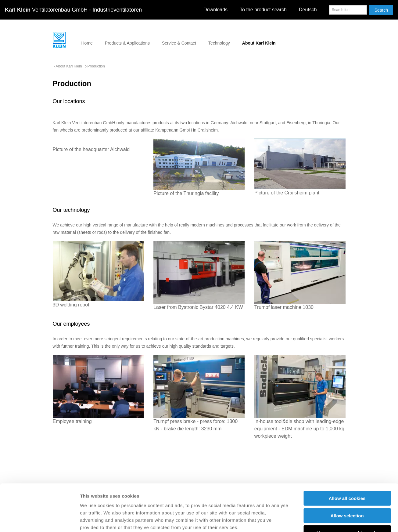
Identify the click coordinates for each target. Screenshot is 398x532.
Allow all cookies (347, 451)
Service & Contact (179, 43)
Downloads (215, 10)
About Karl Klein (259, 43)
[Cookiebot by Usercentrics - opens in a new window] (39, 520)
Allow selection (347, 469)
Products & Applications (127, 43)
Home (87, 43)
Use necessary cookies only (347, 486)
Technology (219, 43)
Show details (320, 520)
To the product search (263, 10)
